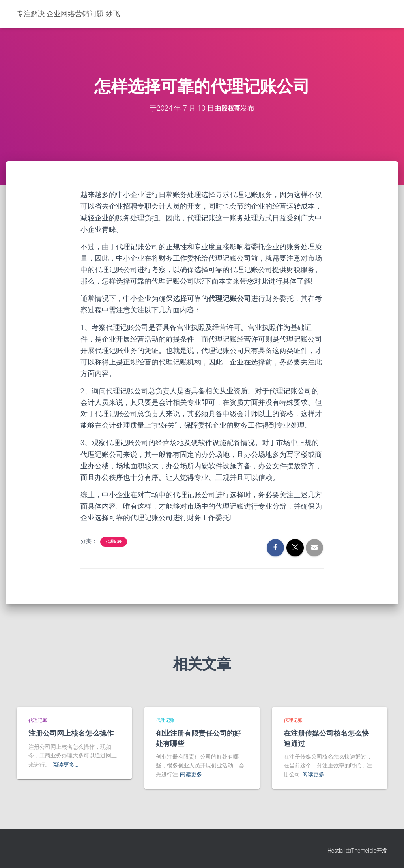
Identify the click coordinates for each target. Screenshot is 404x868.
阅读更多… (65, 765)
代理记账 (114, 542)
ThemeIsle (364, 850)
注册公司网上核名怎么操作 (71, 733)
